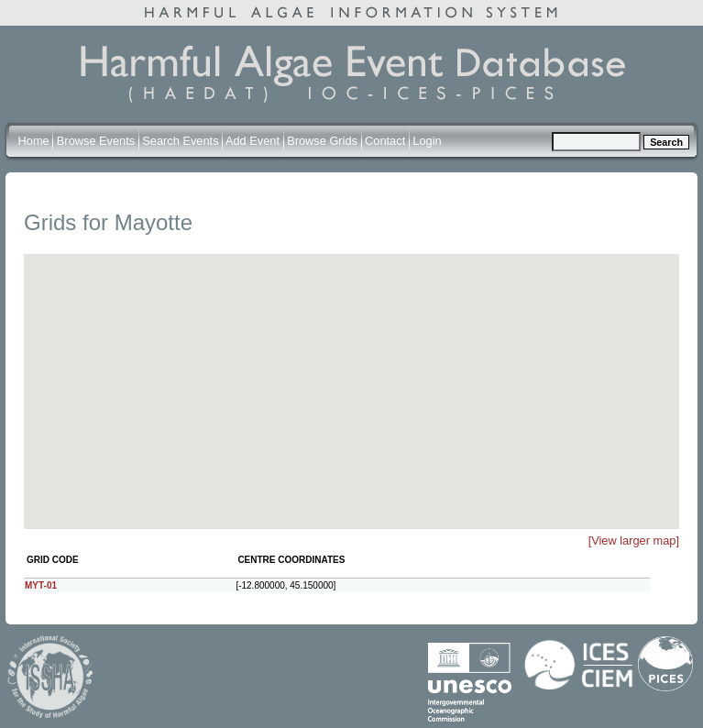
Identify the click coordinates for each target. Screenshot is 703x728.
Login (427, 141)
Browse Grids (322, 141)
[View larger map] (634, 540)
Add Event (253, 141)
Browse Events (96, 141)
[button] (363, 364)
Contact (385, 141)
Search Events (180, 141)
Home (34, 141)
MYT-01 (41, 585)
